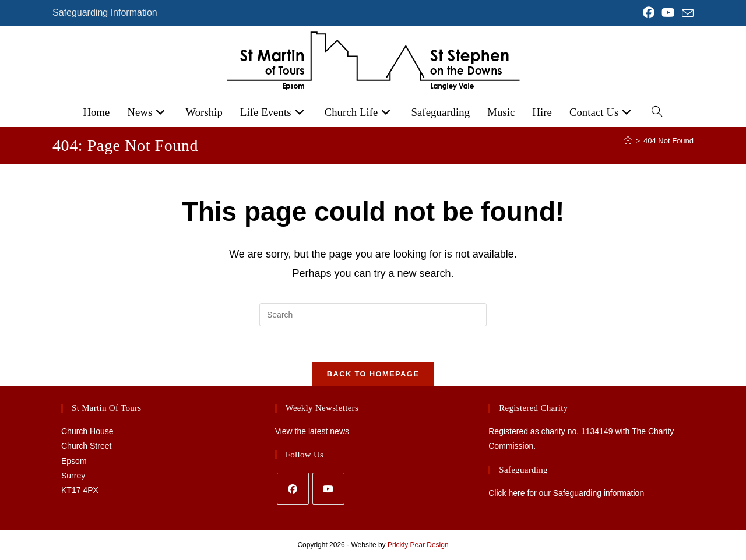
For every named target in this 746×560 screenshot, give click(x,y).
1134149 (597, 431)
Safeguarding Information (105, 13)
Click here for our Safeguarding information (566, 493)
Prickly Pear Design (418, 545)
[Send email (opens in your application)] (686, 13)
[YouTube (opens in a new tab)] (668, 13)
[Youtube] (328, 489)
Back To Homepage (373, 374)
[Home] (628, 141)
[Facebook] (293, 489)
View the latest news (312, 431)
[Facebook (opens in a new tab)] (649, 13)
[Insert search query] (373, 315)
